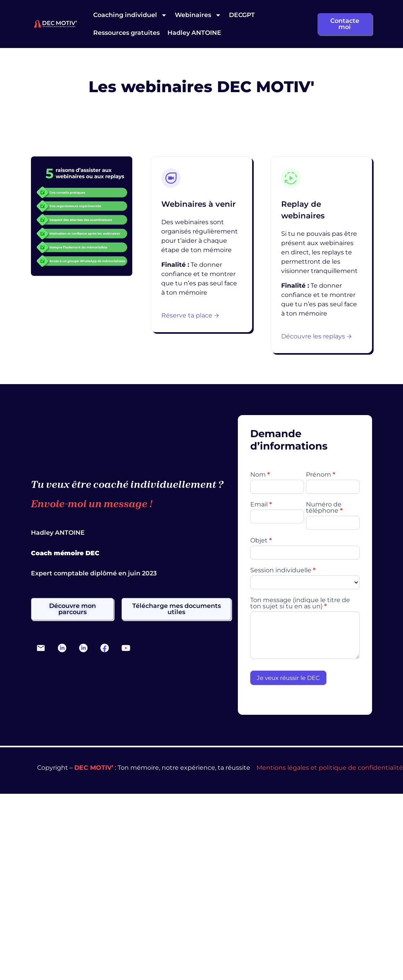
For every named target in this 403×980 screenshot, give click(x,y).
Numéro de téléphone (324, 508)
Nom (260, 475)
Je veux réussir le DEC (288, 678)
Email (261, 505)
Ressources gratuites (126, 33)
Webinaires (198, 15)
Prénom (321, 475)
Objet (261, 541)
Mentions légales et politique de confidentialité (330, 768)
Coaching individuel (130, 15)
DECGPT (242, 15)
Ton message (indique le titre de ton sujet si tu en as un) (300, 603)
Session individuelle (283, 571)
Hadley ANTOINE (194, 33)
